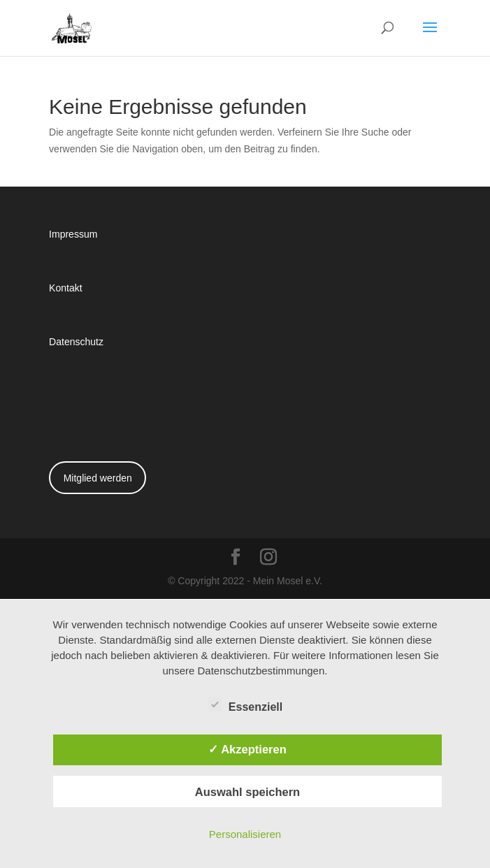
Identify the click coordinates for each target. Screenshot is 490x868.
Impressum (73, 234)
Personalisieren (245, 834)
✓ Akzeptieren (247, 749)
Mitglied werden (98, 478)
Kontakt (65, 288)
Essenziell (245, 705)
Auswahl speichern (247, 792)
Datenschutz (76, 341)
